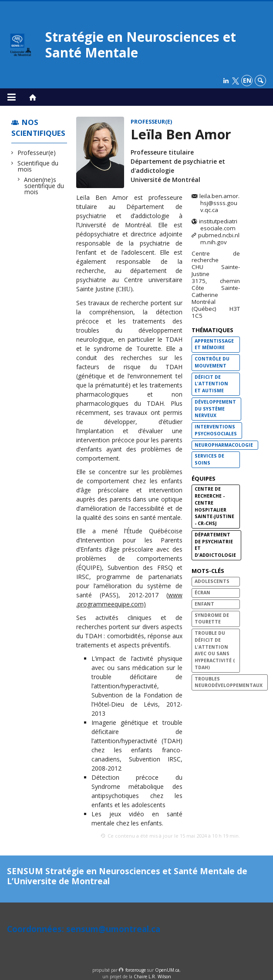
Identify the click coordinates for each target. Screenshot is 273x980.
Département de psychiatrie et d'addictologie (215, 545)
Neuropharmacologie (224, 445)
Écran (202, 593)
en (247, 80)
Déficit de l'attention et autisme (211, 384)
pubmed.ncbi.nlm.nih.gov (219, 239)
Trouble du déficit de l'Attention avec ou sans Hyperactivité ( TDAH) (215, 650)
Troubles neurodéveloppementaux (229, 682)
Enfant (204, 604)
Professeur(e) (37, 153)
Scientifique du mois (38, 166)
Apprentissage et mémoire (214, 344)
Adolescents (212, 581)
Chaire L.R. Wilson (152, 977)
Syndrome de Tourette (212, 619)
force (136, 970)
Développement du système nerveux (215, 409)
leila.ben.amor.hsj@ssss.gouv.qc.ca (219, 203)
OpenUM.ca (167, 970)
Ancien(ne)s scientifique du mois (44, 185)
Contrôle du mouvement (212, 362)
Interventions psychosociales (216, 430)
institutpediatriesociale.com (218, 225)
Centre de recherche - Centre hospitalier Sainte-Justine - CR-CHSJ (214, 506)
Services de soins (209, 459)
